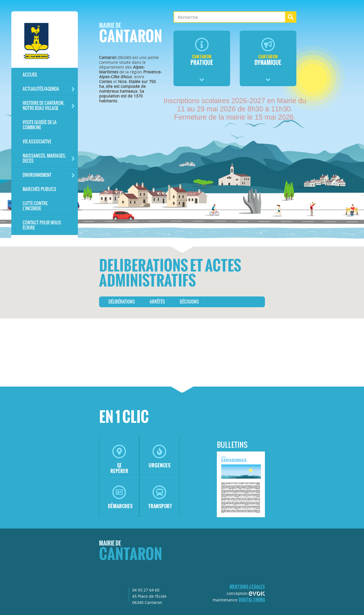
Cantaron (131, 34)
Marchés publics (39, 189)
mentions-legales (247, 587)
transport (160, 498)
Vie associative (37, 142)
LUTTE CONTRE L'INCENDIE (35, 206)
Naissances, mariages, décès (49, 158)
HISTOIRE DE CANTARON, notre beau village (49, 106)
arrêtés (157, 302)
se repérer (119, 460)
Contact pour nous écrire (42, 225)
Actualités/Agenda (49, 89)
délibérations (122, 302)
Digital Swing (252, 600)
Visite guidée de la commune (40, 125)
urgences (159, 457)
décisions (189, 302)
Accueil (30, 75)
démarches (120, 498)
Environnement (49, 175)
